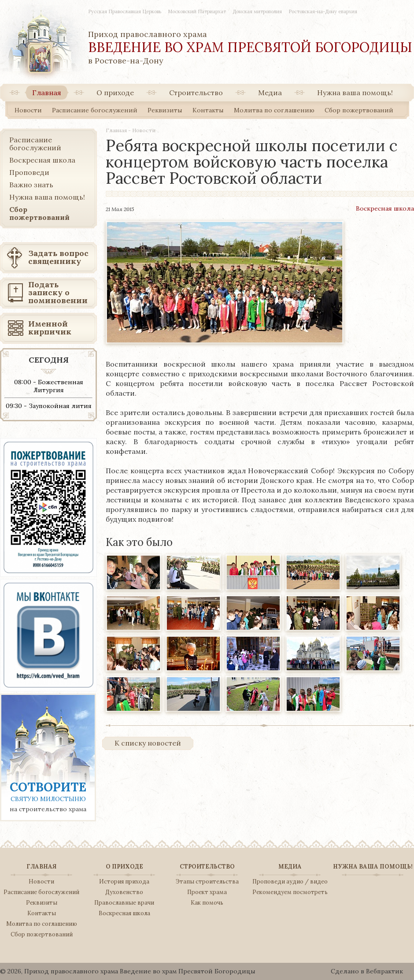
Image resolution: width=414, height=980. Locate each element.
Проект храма (207, 892)
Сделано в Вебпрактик (367, 971)
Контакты (208, 110)
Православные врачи (124, 903)
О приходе (115, 93)
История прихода (124, 882)
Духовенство (124, 892)
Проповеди (29, 172)
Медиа (270, 93)
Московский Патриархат (197, 11)
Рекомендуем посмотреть (290, 892)
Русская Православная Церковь (125, 11)
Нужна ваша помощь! (355, 93)
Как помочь (207, 903)
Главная (47, 93)
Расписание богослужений (95, 110)
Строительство (196, 93)
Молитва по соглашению (274, 110)
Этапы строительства (207, 882)
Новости (28, 110)
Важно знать (31, 185)
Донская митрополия (257, 11)
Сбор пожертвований (359, 110)
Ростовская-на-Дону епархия (323, 11)
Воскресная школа (385, 208)
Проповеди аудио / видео (290, 882)
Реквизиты (165, 110)
